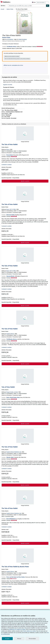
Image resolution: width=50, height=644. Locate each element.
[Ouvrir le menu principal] (3, 6)
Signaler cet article (8, 85)
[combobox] (27, 6)
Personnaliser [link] (32, 639)
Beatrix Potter (10, 9)
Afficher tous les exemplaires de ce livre (13, 65)
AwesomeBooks (10, 276)
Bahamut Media (11, 215)
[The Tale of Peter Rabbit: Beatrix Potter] (25, 11)
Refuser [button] (19, 639)
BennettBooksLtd (11, 519)
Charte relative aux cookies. (30, 631)
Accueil (2, 9)
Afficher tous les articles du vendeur (12, 56)
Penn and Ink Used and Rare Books (16, 577)
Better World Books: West (13, 398)
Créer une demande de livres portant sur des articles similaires (17, 59)
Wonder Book (10, 457)
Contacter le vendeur (7, 165)
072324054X (10, 39)
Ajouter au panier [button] (25, 181)
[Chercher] (48, 6)
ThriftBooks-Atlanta (12, 339)
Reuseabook (10, 155)
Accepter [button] (7, 639)
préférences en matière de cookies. (17, 629)
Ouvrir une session (41, 2)
